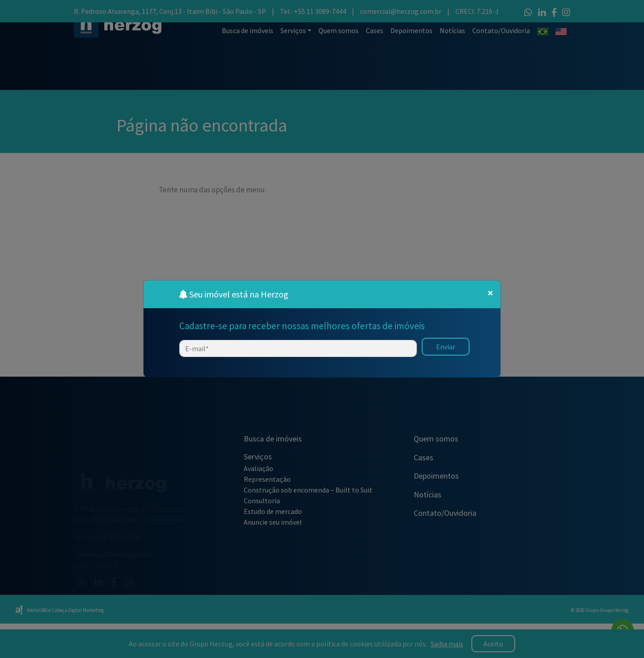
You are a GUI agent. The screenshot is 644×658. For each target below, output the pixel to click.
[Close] (490, 293)
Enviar (446, 347)
